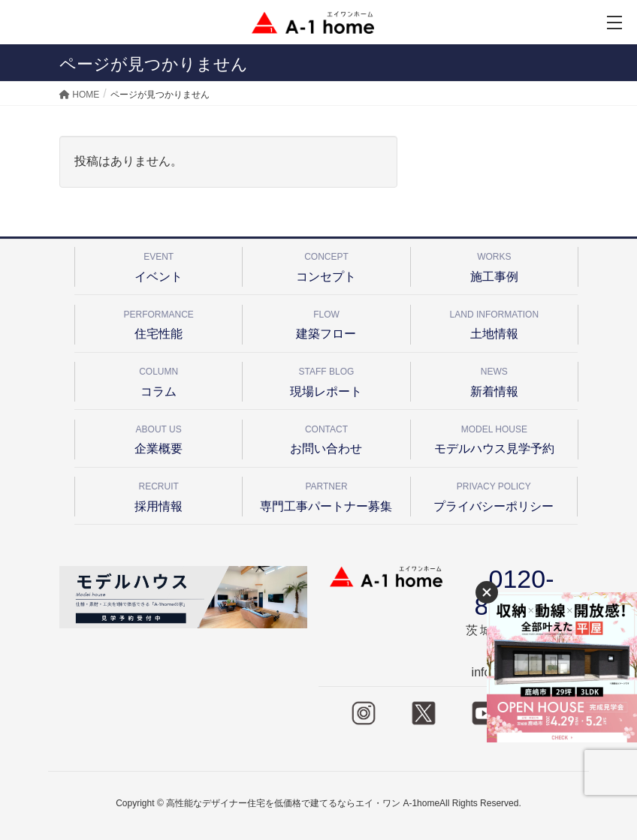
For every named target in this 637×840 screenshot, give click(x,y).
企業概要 (158, 437)
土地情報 (494, 322)
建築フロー (326, 322)
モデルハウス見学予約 (494, 437)
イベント (158, 265)
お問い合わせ (326, 437)
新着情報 (494, 379)
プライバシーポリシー (494, 494)
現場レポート (326, 379)
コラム (158, 379)
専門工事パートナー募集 (326, 494)
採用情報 (158, 494)
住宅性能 (158, 322)
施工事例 (494, 265)
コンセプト (326, 265)
